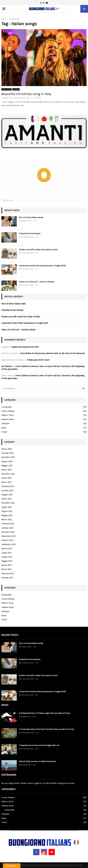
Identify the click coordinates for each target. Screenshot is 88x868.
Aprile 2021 (7, 565)
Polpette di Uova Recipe (30, 234)
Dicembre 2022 (8, 503)
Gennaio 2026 (7, 453)
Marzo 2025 (7, 470)
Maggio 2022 (7, 515)
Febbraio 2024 (8, 486)
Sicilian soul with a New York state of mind (38, 250)
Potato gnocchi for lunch (38, 360)
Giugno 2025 (7, 462)
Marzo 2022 (7, 520)
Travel (4, 432)
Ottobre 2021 (7, 540)
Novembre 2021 (9, 536)
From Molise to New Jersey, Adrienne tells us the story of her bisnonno (53, 353)
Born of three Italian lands (31, 217)
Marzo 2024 (7, 482)
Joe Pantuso (7, 366)
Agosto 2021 (7, 549)
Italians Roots (8, 419)
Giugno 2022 (7, 511)
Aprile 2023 (7, 499)
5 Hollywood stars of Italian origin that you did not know (44, 713)
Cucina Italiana (8, 411)
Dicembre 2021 (8, 532)
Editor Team (8, 98)
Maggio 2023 (7, 495)
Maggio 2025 (7, 466)
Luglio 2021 (7, 553)
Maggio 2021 (7, 561)
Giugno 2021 (7, 557)
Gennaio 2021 (7, 578)
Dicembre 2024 (8, 474)
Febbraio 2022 (8, 524)
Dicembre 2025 (8, 457)
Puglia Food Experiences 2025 (25, 347)
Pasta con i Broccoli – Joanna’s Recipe (37, 282)
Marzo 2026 (7, 449)
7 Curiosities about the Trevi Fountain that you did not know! (46, 729)
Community (6, 407)
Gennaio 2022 (7, 528)
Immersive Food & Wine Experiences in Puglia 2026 (42, 266)
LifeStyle (16, 89)
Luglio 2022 (7, 507)
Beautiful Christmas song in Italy (26, 94)
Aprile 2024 (7, 478)
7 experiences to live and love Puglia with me (39, 745)
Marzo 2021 (7, 569)
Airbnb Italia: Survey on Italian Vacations (38, 761)
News (4, 428)
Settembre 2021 (9, 544)
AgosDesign (78, 865)
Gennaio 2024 (7, 491)
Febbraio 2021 (8, 574)
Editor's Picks (7, 89)
